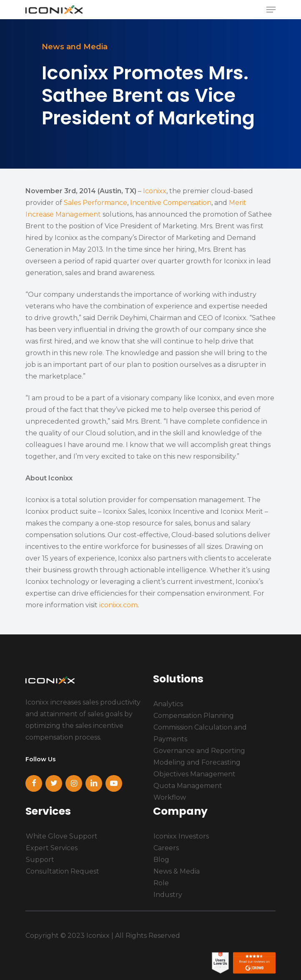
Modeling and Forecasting (197, 762)
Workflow (170, 797)
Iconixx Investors (181, 836)
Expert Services (52, 848)
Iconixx (155, 191)
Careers (166, 848)
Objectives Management (194, 774)
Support (40, 860)
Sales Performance (95, 203)
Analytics (168, 704)
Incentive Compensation (171, 203)
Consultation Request (63, 871)
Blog (161, 860)
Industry (168, 895)
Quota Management (188, 786)
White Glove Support (62, 836)
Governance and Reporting (199, 751)
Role (161, 883)
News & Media (177, 871)
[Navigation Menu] (271, 10)
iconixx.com (118, 605)
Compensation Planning (194, 716)
